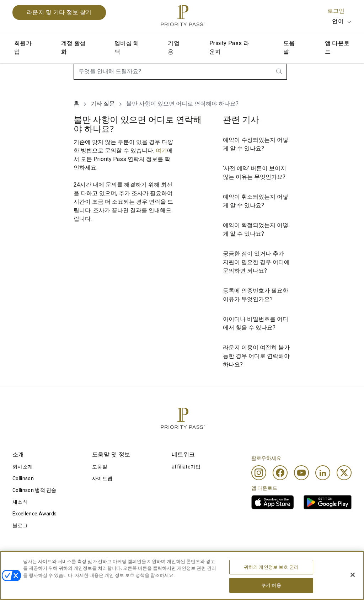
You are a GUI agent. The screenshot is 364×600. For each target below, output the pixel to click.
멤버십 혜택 (127, 47)
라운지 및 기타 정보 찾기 (59, 12)
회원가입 (23, 47)
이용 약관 (92, 562)
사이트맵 (102, 478)
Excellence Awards (34, 514)
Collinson (23, 478)
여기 (161, 151)
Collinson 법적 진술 (34, 490)
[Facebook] (280, 473)
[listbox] (342, 21)
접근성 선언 (301, 562)
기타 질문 (103, 104)
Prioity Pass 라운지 (229, 47)
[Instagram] (259, 473)
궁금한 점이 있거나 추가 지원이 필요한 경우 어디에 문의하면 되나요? (256, 262)
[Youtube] (301, 473)
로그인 (336, 11)
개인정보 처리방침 (240, 562)
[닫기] (353, 590)
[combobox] (180, 71)
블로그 (20, 525)
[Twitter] (344, 473)
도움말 (289, 47)
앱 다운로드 (337, 47)
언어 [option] (338, 21)
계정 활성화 (74, 47)
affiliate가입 (186, 467)
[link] (273, 502)
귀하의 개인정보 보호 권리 (271, 582)
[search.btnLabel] (280, 71)
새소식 (20, 502)
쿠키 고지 (161, 562)
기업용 (174, 47)
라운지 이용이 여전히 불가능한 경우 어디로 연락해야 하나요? (256, 356)
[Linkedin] (323, 473)
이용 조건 (23, 562)
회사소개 (23, 467)
